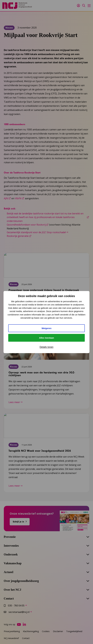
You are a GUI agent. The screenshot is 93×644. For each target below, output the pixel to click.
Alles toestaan (46, 338)
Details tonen (46, 347)
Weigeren (46, 328)
